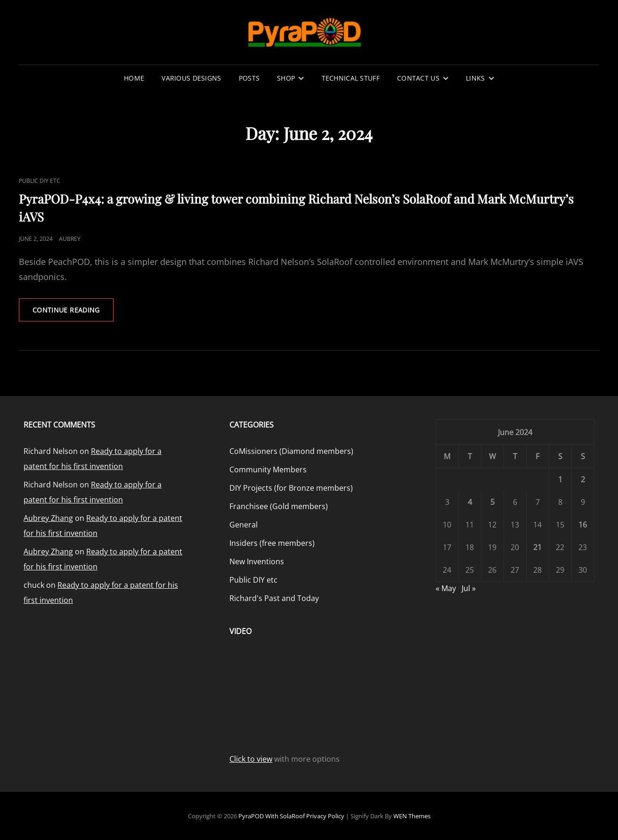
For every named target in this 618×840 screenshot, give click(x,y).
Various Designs (191, 78)
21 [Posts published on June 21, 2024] (537, 547)
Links (475, 78)
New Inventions (257, 561)
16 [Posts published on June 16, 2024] (583, 525)
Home (134, 78)
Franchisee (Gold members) (279, 506)
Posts (249, 78)
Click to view (251, 759)
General (244, 525)
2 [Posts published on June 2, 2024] (583, 479)
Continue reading (73, 313)
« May (446, 588)
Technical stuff (351, 78)
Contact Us (418, 78)
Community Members (268, 469)
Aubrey (70, 239)
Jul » (469, 588)
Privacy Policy (325, 816)
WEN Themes (412, 816)
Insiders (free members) (272, 543)
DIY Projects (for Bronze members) (291, 488)
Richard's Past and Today (274, 598)
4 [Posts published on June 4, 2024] (470, 502)
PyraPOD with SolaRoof (272, 816)
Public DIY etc (40, 181)
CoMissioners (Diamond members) (291, 451)
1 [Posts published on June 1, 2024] (560, 479)
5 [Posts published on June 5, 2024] (492, 502)
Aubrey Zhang (48, 518)
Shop (286, 78)
